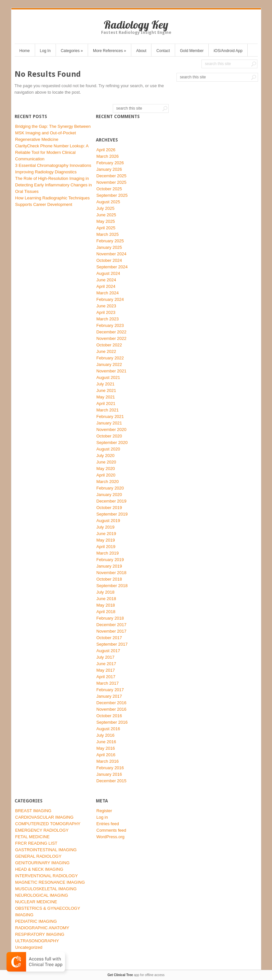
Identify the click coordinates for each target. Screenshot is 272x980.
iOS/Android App (228, 51)
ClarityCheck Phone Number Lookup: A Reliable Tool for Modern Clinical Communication (52, 152)
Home (25, 51)
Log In (45, 51)
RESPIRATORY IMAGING (40, 934)
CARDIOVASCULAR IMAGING (45, 817)
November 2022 (112, 338)
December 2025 (112, 176)
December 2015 (112, 781)
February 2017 (110, 690)
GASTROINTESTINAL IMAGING (46, 850)
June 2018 (106, 599)
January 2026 (109, 169)
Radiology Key (136, 25)
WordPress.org (110, 837)
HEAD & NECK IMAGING (39, 869)
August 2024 (108, 273)
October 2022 (109, 345)
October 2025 (109, 189)
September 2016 (112, 722)
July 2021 (106, 384)
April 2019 (106, 547)
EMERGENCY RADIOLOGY (42, 830)
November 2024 (112, 254)
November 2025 (112, 182)
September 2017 (112, 644)
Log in (102, 817)
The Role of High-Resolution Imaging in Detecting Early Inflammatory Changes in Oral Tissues (54, 185)
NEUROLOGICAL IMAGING (42, 895)
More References (110, 51)
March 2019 (108, 553)
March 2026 (108, 156)
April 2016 (106, 755)
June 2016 (106, 742)
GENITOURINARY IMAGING (43, 863)
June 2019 (106, 534)
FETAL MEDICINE (32, 837)
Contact (163, 51)
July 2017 (106, 657)
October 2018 (109, 579)
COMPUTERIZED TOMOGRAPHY (48, 824)
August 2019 (108, 521)
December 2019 (112, 501)
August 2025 (108, 202)
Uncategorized (29, 947)
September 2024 (112, 267)
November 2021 (112, 371)
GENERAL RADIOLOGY (39, 856)
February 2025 (110, 241)
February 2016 (110, 768)
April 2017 (106, 677)
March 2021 (108, 410)
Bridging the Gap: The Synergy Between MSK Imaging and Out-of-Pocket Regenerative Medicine (53, 133)
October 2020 (109, 436)
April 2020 (106, 475)
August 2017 (108, 651)
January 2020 (109, 495)
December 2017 (112, 625)
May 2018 (106, 605)
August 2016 (108, 729)
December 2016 (112, 703)
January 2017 (109, 696)
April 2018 (106, 612)
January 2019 (109, 566)
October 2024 (109, 260)
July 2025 (106, 208)
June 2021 (106, 390)
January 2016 (109, 774)
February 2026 (110, 163)
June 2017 (106, 664)
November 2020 (112, 430)
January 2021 (109, 423)
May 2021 (106, 397)
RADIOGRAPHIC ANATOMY (42, 928)
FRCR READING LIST (36, 843)
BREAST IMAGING (33, 811)
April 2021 (106, 403)
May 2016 (106, 748)
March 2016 (108, 761)
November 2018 (112, 573)
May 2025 (106, 221)
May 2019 (106, 540)
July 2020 (106, 456)
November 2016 (112, 709)
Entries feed (108, 824)
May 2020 (106, 469)
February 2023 (110, 325)
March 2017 (108, 683)
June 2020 (106, 462)
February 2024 (110, 299)
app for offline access (136, 975)
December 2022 (112, 332)
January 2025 (109, 247)
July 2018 (106, 592)
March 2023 (108, 319)
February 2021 (110, 416)
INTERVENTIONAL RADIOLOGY (47, 876)
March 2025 (108, 234)
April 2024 (106, 286)
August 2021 (108, 377)
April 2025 (106, 228)
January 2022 (109, 364)
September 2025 (112, 195)
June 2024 (106, 280)
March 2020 (108, 482)
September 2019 (112, 514)
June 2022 (106, 351)
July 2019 (106, 527)
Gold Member (192, 51)
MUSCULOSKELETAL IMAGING (46, 889)
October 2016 (109, 716)
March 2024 (108, 293)
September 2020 (112, 443)
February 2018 (110, 618)
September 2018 (112, 586)
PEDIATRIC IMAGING (36, 921)
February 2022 (110, 358)
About (141, 51)
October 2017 (109, 638)
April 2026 (106, 150)
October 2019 (109, 508)
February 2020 (110, 488)
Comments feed (111, 830)
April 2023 (106, 312)
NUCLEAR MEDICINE (36, 902)
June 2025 (106, 215)
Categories (72, 51)
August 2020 (108, 449)
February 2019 (110, 560)
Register (104, 811)
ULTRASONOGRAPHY (37, 941)
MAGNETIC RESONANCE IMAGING (50, 882)
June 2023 (106, 306)
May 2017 (106, 670)
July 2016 (106, 735)
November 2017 (112, 631)
